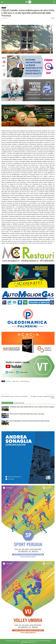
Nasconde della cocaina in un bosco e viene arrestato (14, 396)
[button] (54, 2)
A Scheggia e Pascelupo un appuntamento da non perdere (42, 397)
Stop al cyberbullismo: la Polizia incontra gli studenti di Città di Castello (30, 421)
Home (3, 5)
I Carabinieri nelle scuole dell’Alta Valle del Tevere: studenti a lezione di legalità (32, 407)
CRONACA (8, 5)
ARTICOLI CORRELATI (7, 403)
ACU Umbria (8, 381)
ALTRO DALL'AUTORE (19, 403)
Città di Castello (16, 381)
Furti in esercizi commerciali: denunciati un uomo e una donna (27, 414)
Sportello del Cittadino (25, 381)
